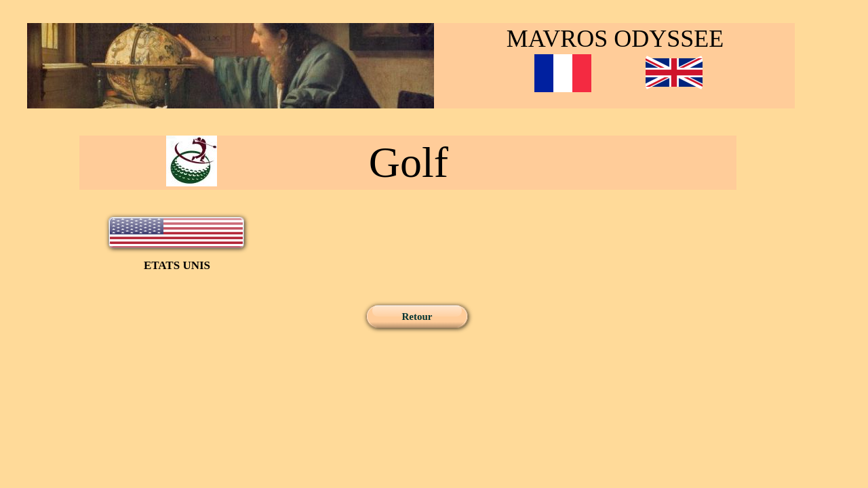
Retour (417, 317)
